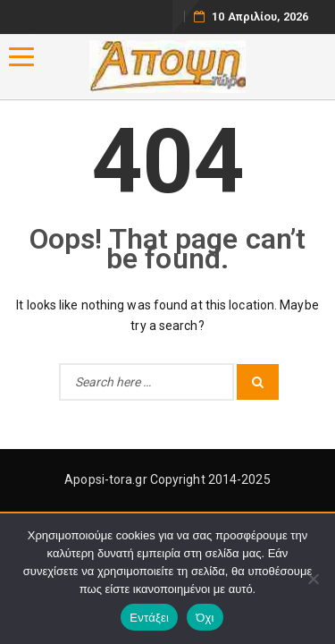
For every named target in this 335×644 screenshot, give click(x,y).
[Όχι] (313, 579)
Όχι (205, 618)
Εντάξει (149, 618)
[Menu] (21, 57)
